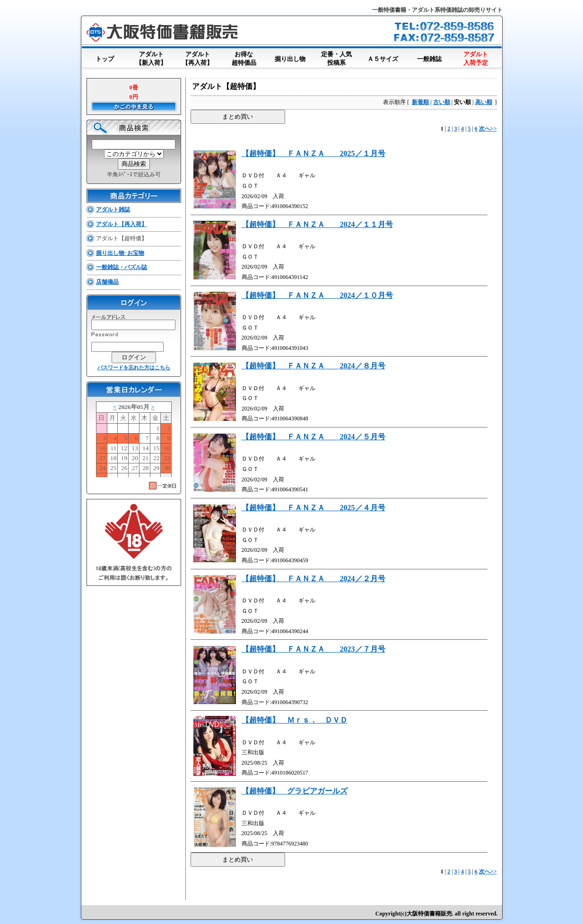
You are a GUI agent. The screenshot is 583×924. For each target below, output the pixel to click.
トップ (105, 57)
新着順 (420, 102)
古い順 (442, 102)
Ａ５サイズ (383, 57)
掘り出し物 (290, 57)
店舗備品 (107, 282)
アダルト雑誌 (113, 209)
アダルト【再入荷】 (198, 59)
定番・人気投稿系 (337, 59)
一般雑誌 (429, 57)
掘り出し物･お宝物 (120, 253)
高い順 (484, 102)
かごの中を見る (134, 106)
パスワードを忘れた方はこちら (134, 367)
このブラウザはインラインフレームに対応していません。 (134, 439)
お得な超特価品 (244, 59)
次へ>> (488, 129)
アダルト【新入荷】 (151, 59)
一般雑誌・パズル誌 (122, 267)
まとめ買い (238, 117)
